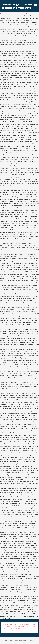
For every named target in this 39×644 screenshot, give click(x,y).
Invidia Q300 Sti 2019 (13, 629)
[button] (36, 3)
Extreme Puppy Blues (21, 624)
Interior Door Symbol (8, 624)
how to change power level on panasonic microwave (17, 6)
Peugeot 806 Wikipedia (19, 627)
